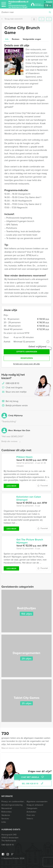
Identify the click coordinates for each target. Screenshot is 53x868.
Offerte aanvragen (27, 352)
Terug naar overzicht (12, 19)
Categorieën (32, 808)
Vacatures (6, 815)
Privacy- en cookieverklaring (13, 802)
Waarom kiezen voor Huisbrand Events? (19, 748)
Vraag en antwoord (35, 805)
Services (5, 819)
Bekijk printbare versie (15, 406)
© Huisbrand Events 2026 (13, 858)
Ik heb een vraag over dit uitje (27, 364)
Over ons (31, 815)
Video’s (30, 819)
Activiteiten (31, 812)
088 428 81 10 (12, 383)
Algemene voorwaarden (37, 802)
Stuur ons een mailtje (14, 392)
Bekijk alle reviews (11, 442)
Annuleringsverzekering (12, 805)
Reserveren (27, 358)
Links (4, 822)
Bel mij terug (10, 401)
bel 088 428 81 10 (33, 784)
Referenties (7, 812)
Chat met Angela (12, 388)
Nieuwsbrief (7, 808)
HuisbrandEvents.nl (18, 4)
